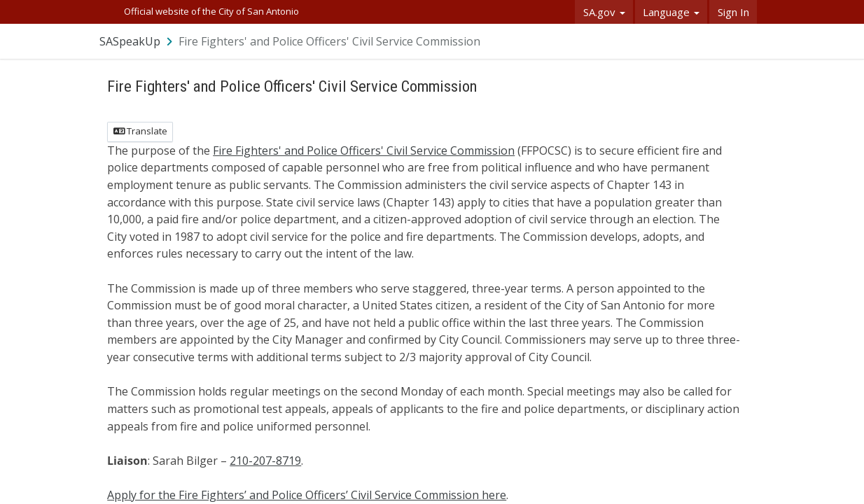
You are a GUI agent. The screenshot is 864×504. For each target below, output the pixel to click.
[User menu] (747, 41)
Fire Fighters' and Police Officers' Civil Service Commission (364, 150)
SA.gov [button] (604, 12)
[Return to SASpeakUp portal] (137, 41)
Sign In (733, 12)
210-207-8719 (265, 461)
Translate (140, 131)
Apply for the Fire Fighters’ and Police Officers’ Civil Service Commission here (307, 495)
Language (671, 12)
